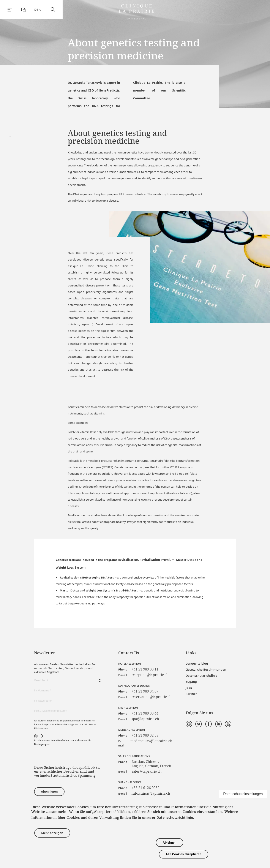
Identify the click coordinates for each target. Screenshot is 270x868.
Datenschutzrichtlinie (201, 676)
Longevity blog (197, 663)
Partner (191, 694)
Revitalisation (128, 560)
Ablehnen (170, 843)
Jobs (189, 688)
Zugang (191, 682)
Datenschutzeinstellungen (243, 794)
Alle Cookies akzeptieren (184, 854)
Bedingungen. (42, 744)
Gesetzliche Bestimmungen (206, 670)
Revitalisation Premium (157, 560)
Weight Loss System (71, 567)
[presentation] (67, 757)
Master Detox (186, 560)
